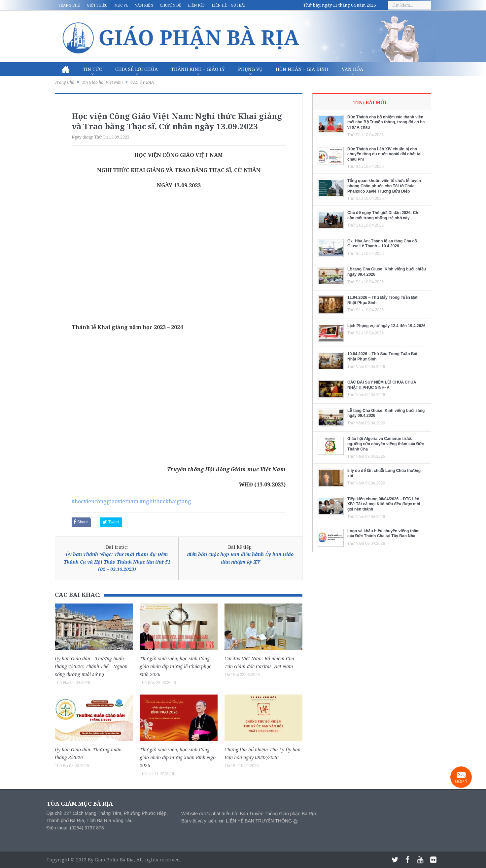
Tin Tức (92, 69)
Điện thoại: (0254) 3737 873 (75, 828)
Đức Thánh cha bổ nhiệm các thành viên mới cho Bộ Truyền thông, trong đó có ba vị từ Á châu (386, 122)
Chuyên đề (171, 5)
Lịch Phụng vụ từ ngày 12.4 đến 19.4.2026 (386, 326)
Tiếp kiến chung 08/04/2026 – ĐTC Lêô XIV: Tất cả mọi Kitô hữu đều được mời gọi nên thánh (384, 504)
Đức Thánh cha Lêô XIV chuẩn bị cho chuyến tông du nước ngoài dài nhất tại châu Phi (384, 154)
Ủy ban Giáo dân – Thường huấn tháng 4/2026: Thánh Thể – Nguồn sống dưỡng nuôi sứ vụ (91, 666)
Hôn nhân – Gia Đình (302, 69)
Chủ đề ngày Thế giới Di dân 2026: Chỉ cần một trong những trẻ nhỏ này (383, 215)
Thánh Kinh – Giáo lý (198, 69)
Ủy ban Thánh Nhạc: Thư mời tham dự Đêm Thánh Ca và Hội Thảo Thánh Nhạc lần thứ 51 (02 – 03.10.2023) (117, 562)
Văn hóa (352, 69)
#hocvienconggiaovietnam (105, 501)
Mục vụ (121, 5)
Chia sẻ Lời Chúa (137, 69)
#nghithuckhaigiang (165, 501)
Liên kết (196, 5)
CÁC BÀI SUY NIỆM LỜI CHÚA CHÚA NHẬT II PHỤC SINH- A (382, 385)
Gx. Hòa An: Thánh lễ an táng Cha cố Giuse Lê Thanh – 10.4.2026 (382, 244)
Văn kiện (144, 5)
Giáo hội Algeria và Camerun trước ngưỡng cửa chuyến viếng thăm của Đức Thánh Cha (386, 444)
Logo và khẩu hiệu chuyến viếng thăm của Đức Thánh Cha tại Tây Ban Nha (383, 534)
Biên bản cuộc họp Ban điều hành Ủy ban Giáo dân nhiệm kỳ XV (240, 558)
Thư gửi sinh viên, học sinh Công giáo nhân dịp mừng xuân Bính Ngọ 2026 (178, 757)
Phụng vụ (250, 69)
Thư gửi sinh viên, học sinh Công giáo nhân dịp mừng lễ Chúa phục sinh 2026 (175, 666)
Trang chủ (69, 5)
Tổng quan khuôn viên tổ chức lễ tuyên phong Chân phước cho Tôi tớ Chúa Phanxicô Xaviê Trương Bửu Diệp (384, 186)
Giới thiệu (97, 5)
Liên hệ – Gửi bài (228, 5)
